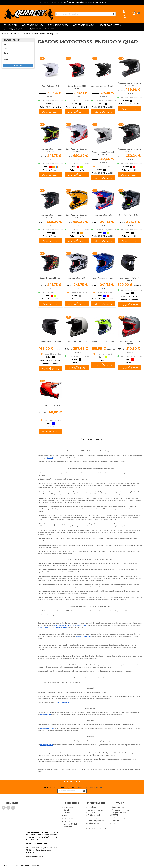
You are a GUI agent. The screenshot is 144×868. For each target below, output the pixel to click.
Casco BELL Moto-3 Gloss (77, 342)
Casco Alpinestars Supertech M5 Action (51, 150)
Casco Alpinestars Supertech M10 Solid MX (103, 153)
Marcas (114, 824)
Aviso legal (91, 807)
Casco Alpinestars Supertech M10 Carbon (51, 216)
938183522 (30, 857)
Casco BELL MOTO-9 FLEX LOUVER (129, 343)
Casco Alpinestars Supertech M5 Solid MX (129, 84)
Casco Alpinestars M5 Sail (103, 215)
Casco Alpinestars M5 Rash (51, 278)
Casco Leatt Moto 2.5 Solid (51, 342)
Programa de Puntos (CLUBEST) (119, 814)
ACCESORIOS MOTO (84, 25)
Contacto (114, 821)
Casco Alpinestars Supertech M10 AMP (77, 216)
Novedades (67, 807)
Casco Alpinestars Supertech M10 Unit (77, 150)
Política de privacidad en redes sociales (95, 822)
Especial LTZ (68, 821)
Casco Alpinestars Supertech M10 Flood (129, 150)
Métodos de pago (118, 818)
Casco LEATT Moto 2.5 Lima (103, 342)
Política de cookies (94, 815)
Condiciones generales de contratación (96, 811)
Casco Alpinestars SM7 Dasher (103, 86)
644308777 (41, 857)
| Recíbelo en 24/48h (54, 2)
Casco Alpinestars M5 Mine (77, 278)
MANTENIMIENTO (13, 29)
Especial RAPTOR (70, 824)
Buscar (18, 66)
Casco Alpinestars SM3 (51, 86)
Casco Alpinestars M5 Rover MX (129, 216)
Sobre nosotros (117, 807)
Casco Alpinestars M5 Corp (103, 278)
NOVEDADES (34, 29)
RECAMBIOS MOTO (109, 25)
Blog (65, 816)
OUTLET (49, 29)
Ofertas (66, 813)
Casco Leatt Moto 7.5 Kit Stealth (129, 279)
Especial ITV (67, 818)
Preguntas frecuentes (119, 810)
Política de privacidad (95, 818)
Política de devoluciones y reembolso (96, 827)
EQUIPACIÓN (10, 25)
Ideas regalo (67, 827)
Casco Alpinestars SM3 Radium (77, 87)
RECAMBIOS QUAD (58, 25)
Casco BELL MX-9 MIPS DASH (51, 407)
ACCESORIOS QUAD (33, 25)
